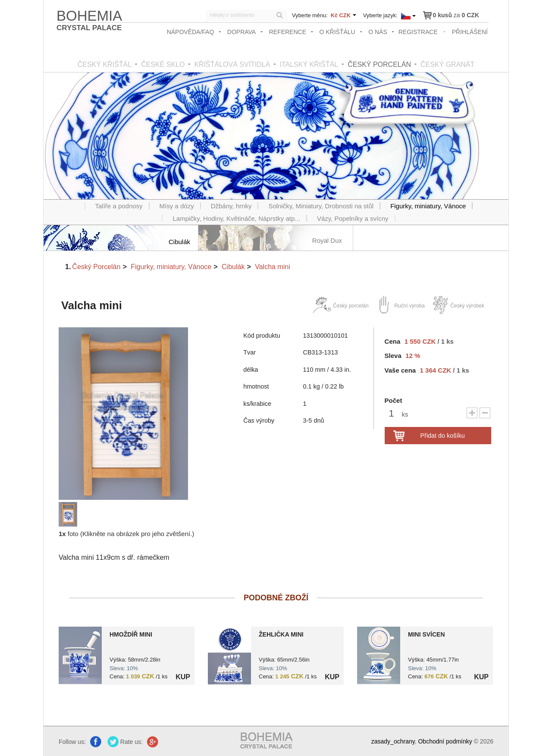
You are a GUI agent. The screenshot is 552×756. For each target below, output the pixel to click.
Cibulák (233, 267)
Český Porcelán (96, 267)
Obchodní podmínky (445, 741)
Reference (288, 32)
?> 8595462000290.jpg (80, 655)
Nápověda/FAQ (191, 32)
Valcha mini (273, 267)
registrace (418, 32)
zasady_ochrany (393, 741)
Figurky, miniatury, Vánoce (171, 267)
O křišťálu (337, 32)
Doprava (241, 32)
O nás (378, 32)
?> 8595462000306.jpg (229, 656)
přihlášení (470, 32)
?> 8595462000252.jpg (379, 655)
